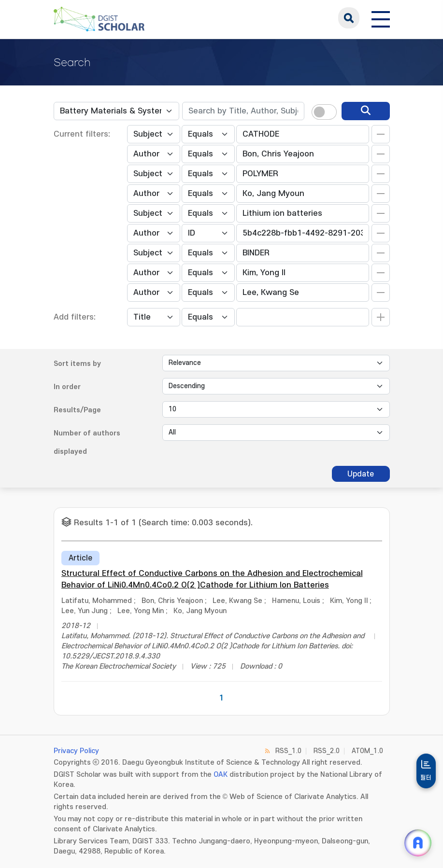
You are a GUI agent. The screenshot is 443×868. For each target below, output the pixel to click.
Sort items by (77, 364)
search (349, 18)
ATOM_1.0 (367, 751)
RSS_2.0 (327, 751)
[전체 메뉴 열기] (381, 18)
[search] (366, 111)
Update (361, 474)
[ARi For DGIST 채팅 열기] (418, 843)
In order (67, 387)
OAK (221, 775)
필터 (426, 778)
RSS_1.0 (288, 751)
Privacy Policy (76, 751)
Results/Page (77, 410)
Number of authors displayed (87, 442)
